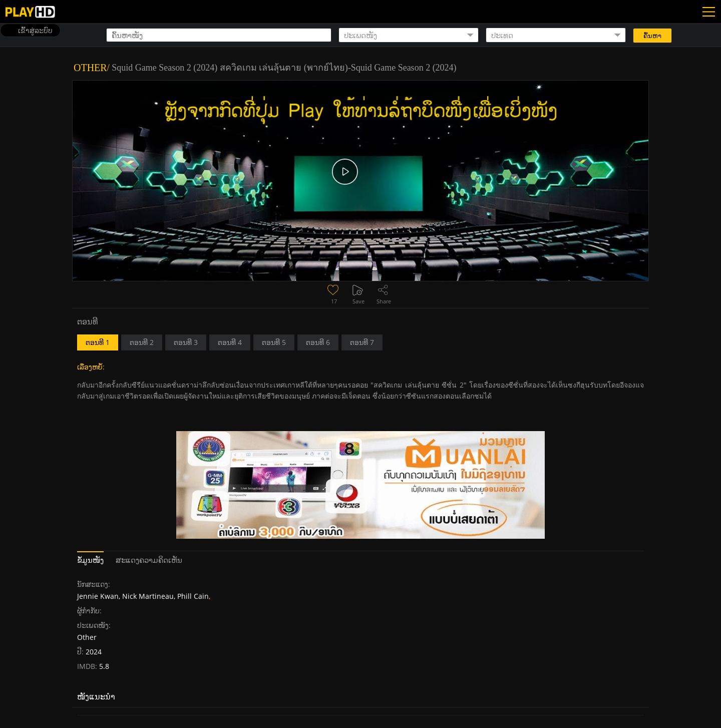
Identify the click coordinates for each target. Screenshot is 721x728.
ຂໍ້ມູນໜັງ (90, 560)
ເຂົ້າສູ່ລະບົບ (35, 30)
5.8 (103, 666)
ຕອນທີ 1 (98, 342)
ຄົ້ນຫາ (652, 36)
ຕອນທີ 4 (230, 342)
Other (90, 68)
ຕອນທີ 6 (318, 342)
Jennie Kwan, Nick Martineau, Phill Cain (143, 596)
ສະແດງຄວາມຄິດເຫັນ (149, 560)
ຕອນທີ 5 (274, 342)
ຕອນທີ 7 (362, 342)
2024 (94, 652)
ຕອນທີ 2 (142, 342)
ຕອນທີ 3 (186, 342)
